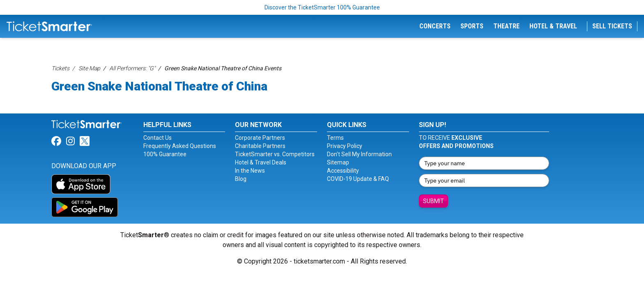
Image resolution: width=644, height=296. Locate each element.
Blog (241, 179)
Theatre (506, 26)
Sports (472, 26)
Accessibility (343, 171)
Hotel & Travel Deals (261, 162)
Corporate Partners (260, 138)
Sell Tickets (612, 26)
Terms (335, 138)
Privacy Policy (345, 146)
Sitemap (338, 162)
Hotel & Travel (553, 26)
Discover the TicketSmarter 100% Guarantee (322, 7)
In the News (250, 171)
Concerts (435, 26)
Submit (434, 201)
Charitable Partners (260, 146)
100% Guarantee (165, 154)
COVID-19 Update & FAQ (358, 179)
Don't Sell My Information (359, 154)
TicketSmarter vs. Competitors (275, 154)
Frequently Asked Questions (180, 146)
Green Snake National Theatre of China (159, 86)
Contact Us (158, 138)
